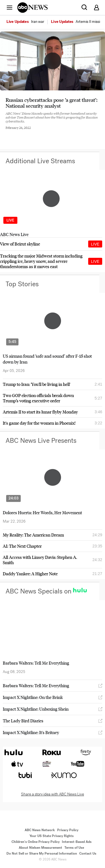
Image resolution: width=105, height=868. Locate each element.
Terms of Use (74, 848)
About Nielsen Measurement (40, 848)
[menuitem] (38, 22)
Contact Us (88, 853)
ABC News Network (40, 830)
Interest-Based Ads (77, 842)
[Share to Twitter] (22, 132)
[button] (10, 7)
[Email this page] (37, 132)
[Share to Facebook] (7, 132)
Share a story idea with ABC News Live (53, 794)
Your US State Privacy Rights (52, 836)
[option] (28, 22)
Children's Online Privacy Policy (36, 842)
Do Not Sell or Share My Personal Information (42, 853)
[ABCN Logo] (32, 8)
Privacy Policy (68, 830)
